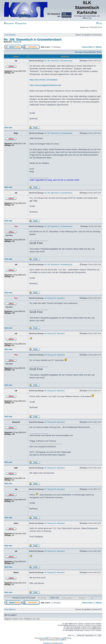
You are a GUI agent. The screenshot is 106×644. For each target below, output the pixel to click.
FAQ (99, 23)
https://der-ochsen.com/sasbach (43, 80)
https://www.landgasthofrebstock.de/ (45, 85)
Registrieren (21, 23)
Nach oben (8, 128)
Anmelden (9, 23)
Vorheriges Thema (81, 52)
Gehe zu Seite (87, 47)
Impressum (47, 643)
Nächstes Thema (95, 52)
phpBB (45, 638)
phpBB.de (63, 640)
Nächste (99, 47)
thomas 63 (17, 42)
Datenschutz (59, 643)
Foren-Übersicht (10, 35)
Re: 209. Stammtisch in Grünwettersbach (33, 40)
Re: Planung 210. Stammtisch (55, 298)
